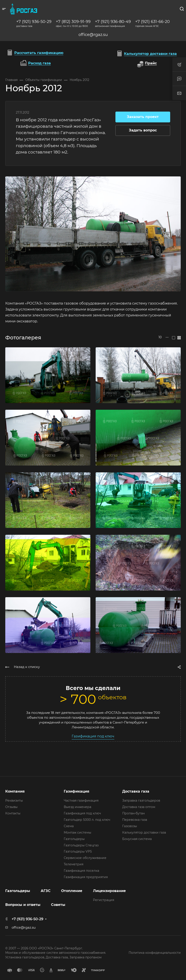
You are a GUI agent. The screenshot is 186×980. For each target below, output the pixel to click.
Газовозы (130, 826)
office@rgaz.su (93, 35)
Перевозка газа (135, 820)
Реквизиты (14, 800)
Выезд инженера (77, 807)
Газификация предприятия (86, 877)
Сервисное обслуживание (85, 858)
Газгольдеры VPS (78, 851)
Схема (69, 826)
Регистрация (104, 900)
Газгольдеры (74, 839)
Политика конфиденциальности (155, 953)
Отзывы (11, 807)
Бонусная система (137, 839)
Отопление (72, 891)
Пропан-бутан (133, 813)
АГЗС (46, 891)
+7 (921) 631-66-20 (152, 22)
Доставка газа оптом (139, 807)
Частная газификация (81, 800)
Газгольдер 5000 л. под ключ (87, 820)
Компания (15, 791)
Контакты (13, 813)
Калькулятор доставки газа (144, 832)
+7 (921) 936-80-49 (113, 22)
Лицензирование (109, 891)
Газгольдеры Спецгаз (81, 845)
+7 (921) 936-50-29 (34, 22)
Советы (58, 905)
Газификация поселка (81, 871)
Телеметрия (74, 864)
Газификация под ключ (93, 736)
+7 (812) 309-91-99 (73, 22)
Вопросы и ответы (23, 905)
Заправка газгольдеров (141, 800)
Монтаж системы (77, 832)
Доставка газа (136, 791)
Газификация (77, 791)
